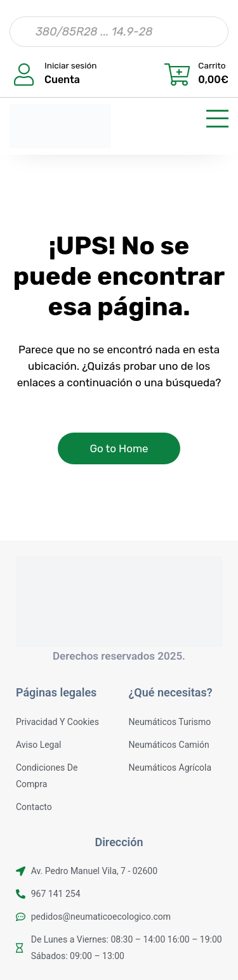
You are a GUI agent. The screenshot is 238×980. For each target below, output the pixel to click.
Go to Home (119, 448)
